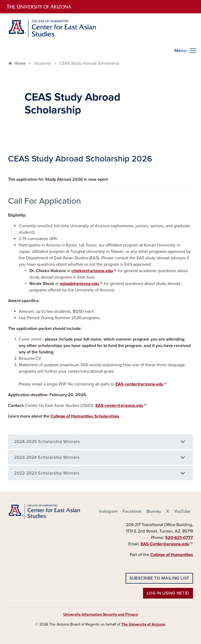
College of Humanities (172, 555)
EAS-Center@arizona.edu (167, 544)
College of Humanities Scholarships (85, 416)
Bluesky (154, 511)
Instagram (108, 511)
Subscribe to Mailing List (159, 578)
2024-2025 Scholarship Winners (47, 442)
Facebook (132, 511)
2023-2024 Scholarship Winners (47, 457)
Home (20, 63)
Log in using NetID (168, 593)
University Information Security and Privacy (101, 614)
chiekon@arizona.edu (94, 271)
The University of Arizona (143, 624)
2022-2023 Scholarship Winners (47, 473)
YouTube (182, 511)
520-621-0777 (179, 538)
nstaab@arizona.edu (81, 283)
